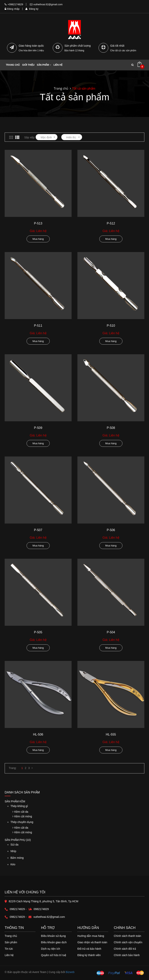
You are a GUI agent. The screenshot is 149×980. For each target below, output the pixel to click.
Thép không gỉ (19, 806)
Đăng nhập (12, 9)
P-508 (111, 428)
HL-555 (111, 734)
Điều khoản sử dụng (53, 936)
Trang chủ (11, 936)
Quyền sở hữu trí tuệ (54, 955)
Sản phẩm (44, 65)
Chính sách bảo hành (127, 955)
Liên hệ (58, 65)
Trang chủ (13, 65)
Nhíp (40, 853)
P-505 (38, 632)
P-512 (111, 223)
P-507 (38, 530)
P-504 (111, 632)
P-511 (38, 326)
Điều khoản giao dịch (54, 942)
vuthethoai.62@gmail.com (46, 4)
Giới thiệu (28, 65)
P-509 (38, 428)
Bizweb (70, 972)
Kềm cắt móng (22, 816)
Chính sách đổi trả (125, 949)
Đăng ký (32, 9)
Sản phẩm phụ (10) (18, 840)
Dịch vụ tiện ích (51, 949)
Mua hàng (38, 239)
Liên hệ (9, 955)
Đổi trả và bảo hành (89, 949)
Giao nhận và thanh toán (92, 942)
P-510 (111, 326)
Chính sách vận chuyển (128, 942)
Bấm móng (40, 860)
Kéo (40, 866)
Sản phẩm (11, 942)
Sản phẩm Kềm (15, 802)
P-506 (111, 530)
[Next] (32, 768)
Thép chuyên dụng (22, 822)
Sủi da (40, 846)
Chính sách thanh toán (128, 936)
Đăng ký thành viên (89, 955)
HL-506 (38, 734)
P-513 (38, 223)
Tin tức (9, 949)
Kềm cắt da (20, 812)
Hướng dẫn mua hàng (91, 936)
